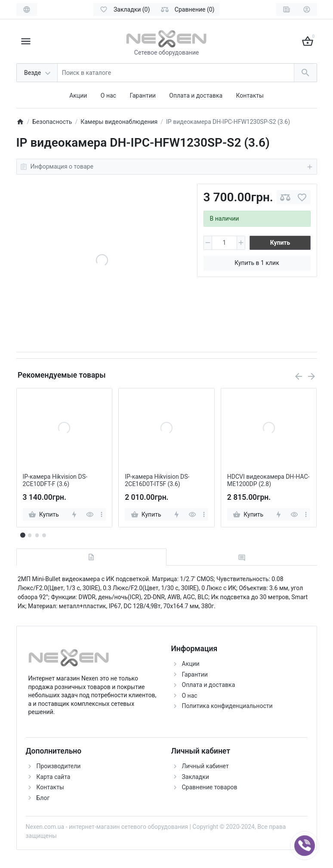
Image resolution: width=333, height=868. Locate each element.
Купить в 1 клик (257, 263)
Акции (78, 95)
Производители (59, 766)
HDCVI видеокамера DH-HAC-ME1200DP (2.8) (268, 480)
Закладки (196, 777)
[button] (30, 535)
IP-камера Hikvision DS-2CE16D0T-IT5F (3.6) (157, 480)
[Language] (27, 9)
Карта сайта (54, 777)
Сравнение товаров (210, 787)
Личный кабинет (205, 766)
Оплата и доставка (196, 95)
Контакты (250, 95)
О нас (108, 95)
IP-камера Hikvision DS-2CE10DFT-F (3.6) (55, 480)
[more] (102, 514)
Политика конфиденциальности (227, 706)
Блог (43, 798)
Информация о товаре (167, 167)
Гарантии (142, 95)
